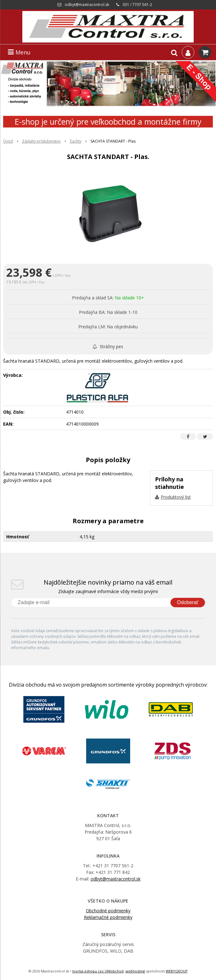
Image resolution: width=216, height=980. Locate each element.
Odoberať (188, 602)
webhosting (135, 971)
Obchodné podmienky (108, 911)
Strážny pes (108, 346)
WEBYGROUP (177, 971)
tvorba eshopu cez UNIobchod (98, 971)
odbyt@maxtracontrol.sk (87, 5)
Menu (19, 52)
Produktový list (176, 497)
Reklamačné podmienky (108, 917)
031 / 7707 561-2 (137, 5)
